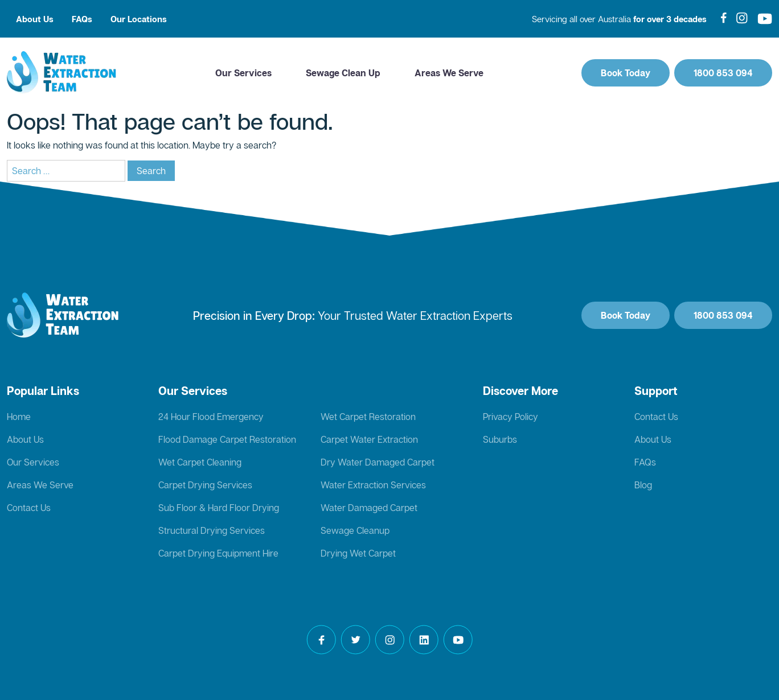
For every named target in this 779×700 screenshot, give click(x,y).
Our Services (243, 73)
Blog (643, 485)
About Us (35, 19)
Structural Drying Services (212, 530)
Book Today (626, 73)
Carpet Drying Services (205, 485)
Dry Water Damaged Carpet (378, 462)
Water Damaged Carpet (369, 508)
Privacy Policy (511, 417)
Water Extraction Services (373, 485)
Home (19, 417)
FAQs (82, 19)
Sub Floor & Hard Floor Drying (219, 508)
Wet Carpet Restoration (368, 417)
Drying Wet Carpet (358, 553)
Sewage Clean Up (343, 73)
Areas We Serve (449, 73)
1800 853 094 (723, 73)
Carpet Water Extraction (369, 439)
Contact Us (29, 508)
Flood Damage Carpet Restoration (227, 439)
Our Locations (139, 19)
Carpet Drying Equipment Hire (218, 553)
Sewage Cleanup (355, 530)
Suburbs (500, 439)
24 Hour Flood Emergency (211, 417)
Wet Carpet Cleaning (200, 462)
